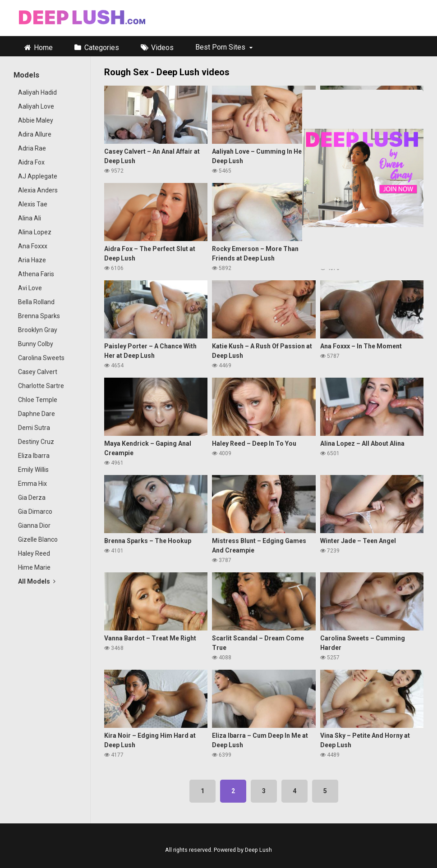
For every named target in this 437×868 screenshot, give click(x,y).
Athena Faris (36, 274)
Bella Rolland (36, 302)
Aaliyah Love (36, 106)
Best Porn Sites (220, 47)
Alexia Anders (38, 190)
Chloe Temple (38, 400)
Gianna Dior (34, 525)
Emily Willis (33, 470)
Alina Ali (30, 218)
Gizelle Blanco (38, 539)
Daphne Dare (37, 414)
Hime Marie (34, 567)
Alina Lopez (35, 232)
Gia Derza (32, 498)
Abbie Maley (36, 120)
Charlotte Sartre (41, 386)
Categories (102, 48)
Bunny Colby (36, 344)
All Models (37, 581)
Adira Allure (35, 134)
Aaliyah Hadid (37, 92)
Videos (162, 48)
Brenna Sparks (39, 316)
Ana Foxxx (33, 246)
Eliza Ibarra (34, 456)
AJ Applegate (38, 176)
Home (43, 48)
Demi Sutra (34, 428)
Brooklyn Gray (38, 330)
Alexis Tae (33, 204)
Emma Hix (32, 484)
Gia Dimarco (35, 512)
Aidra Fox (31, 162)
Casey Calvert (38, 372)
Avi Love (30, 288)
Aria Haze (32, 260)
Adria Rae (32, 148)
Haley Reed (34, 553)
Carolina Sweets (41, 358)
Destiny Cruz (36, 442)
